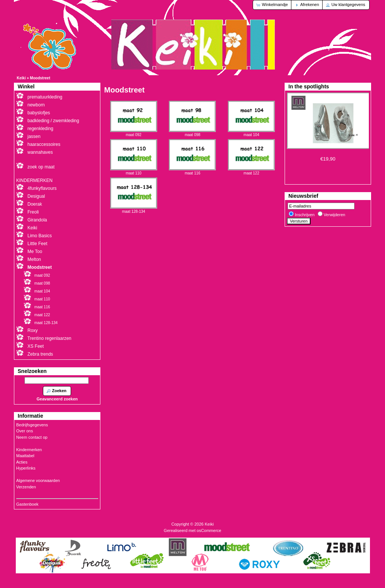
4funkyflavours (42, 188)
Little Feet (37, 244)
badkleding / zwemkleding (53, 121)
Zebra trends (40, 354)
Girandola (37, 220)
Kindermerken (29, 450)
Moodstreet (40, 78)
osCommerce (209, 530)
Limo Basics (40, 236)
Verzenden (26, 487)
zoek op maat (41, 167)
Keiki (21, 78)
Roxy (33, 330)
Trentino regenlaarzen (49, 338)
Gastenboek (27, 504)
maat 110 (134, 171)
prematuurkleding (45, 97)
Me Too (35, 252)
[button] (272, 5)
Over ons (25, 431)
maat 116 (192, 171)
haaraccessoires (44, 144)
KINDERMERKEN (34, 180)
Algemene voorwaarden (38, 480)
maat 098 (192, 133)
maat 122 (251, 171)
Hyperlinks (26, 468)
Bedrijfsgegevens (32, 425)
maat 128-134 (134, 209)
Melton (34, 259)
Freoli (33, 212)
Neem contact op (32, 437)
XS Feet (36, 346)
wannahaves (40, 152)
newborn (36, 105)
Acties (22, 462)
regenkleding (40, 129)
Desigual (36, 196)
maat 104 (251, 133)
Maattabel (25, 456)
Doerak (35, 204)
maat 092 (134, 133)
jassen (34, 136)
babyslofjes (39, 113)
